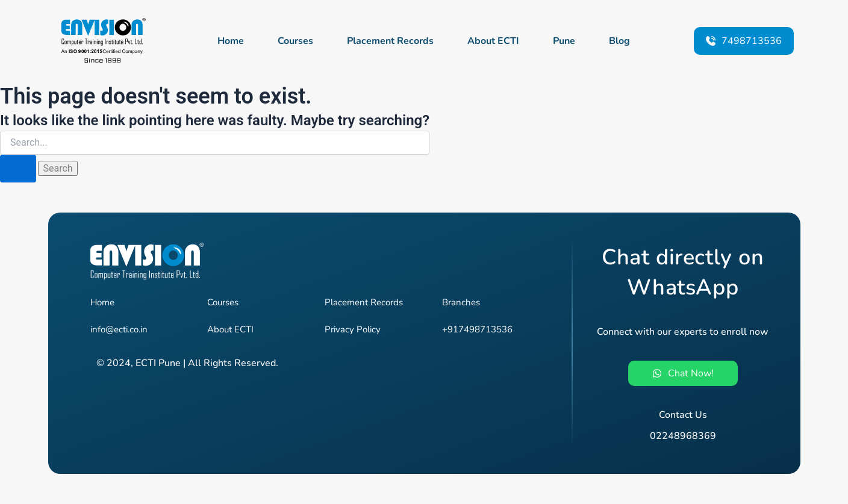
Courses (295, 41)
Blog (619, 41)
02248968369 (683, 436)
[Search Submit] (18, 169)
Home (231, 41)
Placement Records (390, 41)
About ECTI (493, 41)
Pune (564, 41)
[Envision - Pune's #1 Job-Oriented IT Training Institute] (102, 41)
